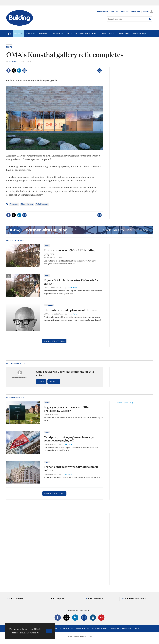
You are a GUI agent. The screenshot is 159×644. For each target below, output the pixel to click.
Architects (14, 204)
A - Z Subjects (57, 598)
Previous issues (16, 598)
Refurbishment (42, 204)
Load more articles (54, 341)
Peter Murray (73, 314)
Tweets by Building (124, 402)
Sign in (41, 382)
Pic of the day (27, 204)
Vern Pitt (12, 61)
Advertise (126, 629)
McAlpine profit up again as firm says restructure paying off (69, 439)
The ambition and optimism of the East (70, 310)
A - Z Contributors (96, 598)
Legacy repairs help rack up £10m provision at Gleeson (67, 409)
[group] (139, 34)
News (9, 47)
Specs (136, 629)
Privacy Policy (83, 629)
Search (150, 19)
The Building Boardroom (107, 12)
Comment (49, 305)
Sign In (146, 12)
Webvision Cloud (86, 637)
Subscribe (136, 12)
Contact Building (100, 629)
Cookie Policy (67, 629)
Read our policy (31, 633)
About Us (115, 629)
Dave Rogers (68, 444)
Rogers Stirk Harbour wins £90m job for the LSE (71, 282)
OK (49, 631)
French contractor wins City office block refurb (71, 468)
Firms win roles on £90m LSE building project (70, 252)
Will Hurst (73, 288)
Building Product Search (135, 598)
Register (125, 12)
